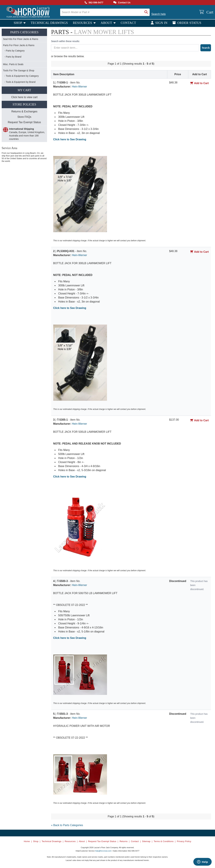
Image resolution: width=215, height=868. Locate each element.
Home (27, 841)
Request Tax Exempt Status (24, 122)
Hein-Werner (79, 87)
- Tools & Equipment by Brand (20, 82)
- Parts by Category (15, 51)
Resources (83, 23)
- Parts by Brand (13, 57)
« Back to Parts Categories (67, 825)
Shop (18, 23)
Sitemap (146, 841)
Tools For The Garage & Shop (19, 70)
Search (206, 48)
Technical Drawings (49, 23)
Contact (128, 23)
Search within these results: (65, 41)
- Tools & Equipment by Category (21, 76)
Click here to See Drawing (70, 139)
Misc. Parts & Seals (13, 64)
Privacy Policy (184, 841)
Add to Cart (199, 83)
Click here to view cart (24, 97)
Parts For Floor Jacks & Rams (19, 45)
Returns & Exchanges (24, 111)
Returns (124, 841)
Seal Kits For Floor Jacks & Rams (21, 39)
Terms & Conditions (164, 841)
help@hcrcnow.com (103, 851)
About (107, 23)
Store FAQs (24, 117)
